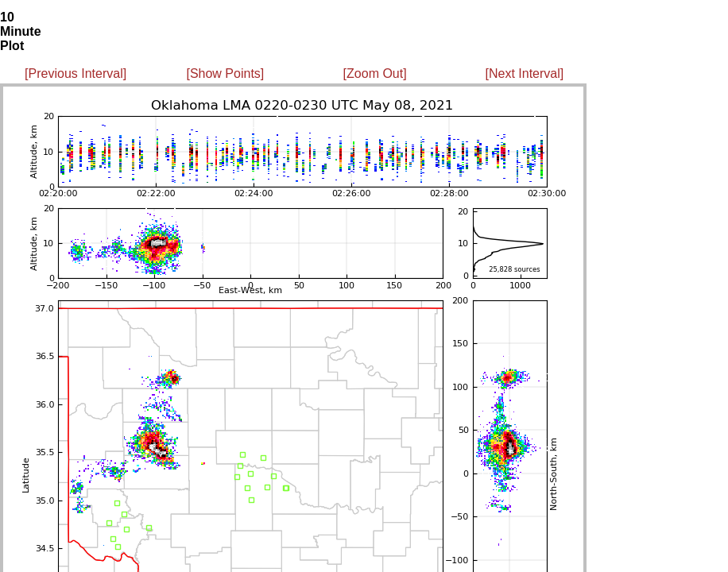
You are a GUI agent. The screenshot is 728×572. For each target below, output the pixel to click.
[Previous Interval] (76, 73)
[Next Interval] (525, 73)
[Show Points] (225, 73)
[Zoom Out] (375, 73)
